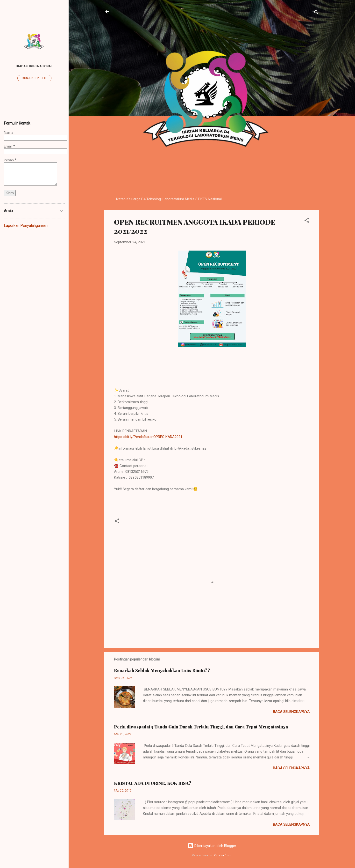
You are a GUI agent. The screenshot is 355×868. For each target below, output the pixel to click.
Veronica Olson (223, 855)
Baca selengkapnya (291, 712)
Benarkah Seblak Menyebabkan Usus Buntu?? (162, 670)
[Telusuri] (316, 13)
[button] (307, 221)
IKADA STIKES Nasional (34, 66)
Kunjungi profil (34, 78)
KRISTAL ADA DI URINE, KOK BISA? (153, 783)
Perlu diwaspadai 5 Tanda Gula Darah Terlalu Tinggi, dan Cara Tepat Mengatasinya (201, 727)
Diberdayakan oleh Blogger (212, 846)
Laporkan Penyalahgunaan (26, 226)
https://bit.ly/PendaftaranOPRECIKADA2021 (148, 437)
